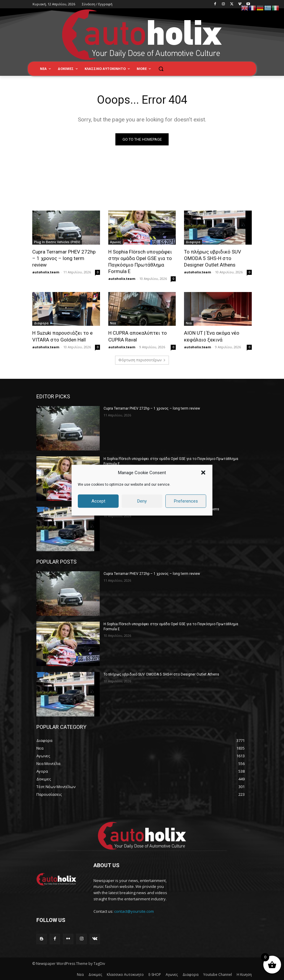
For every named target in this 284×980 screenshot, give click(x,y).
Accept (98, 501)
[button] (203, 473)
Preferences (186, 501)
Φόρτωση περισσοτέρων (142, 360)
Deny (142, 501)
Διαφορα (193, 242)
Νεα (113, 323)
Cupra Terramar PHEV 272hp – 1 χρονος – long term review (64, 258)
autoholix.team (46, 272)
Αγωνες (116, 242)
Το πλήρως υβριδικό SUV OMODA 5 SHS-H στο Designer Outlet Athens (213, 258)
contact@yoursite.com (134, 911)
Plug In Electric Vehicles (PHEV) (57, 242)
